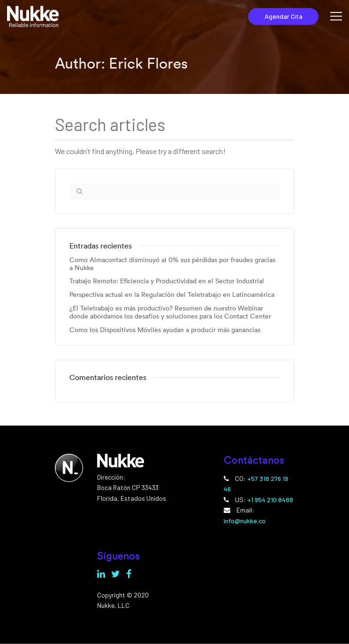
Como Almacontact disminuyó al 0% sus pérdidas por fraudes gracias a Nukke (172, 264)
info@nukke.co (245, 521)
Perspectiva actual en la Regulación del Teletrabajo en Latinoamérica (172, 295)
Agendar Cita (284, 16)
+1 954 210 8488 (270, 500)
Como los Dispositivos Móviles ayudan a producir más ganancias (165, 330)
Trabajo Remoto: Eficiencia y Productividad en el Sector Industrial (167, 281)
